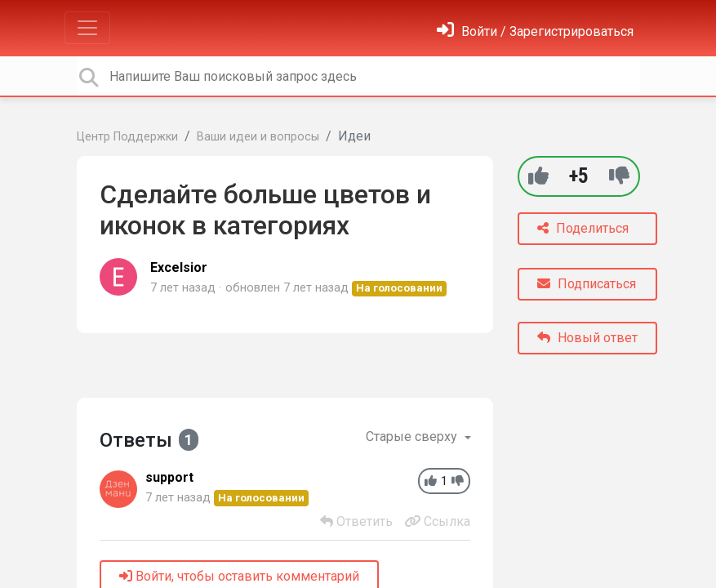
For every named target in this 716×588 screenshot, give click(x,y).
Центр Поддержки (127, 137)
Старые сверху (413, 437)
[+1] (538, 176)
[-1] (619, 176)
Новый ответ (587, 338)
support (169, 477)
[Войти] (535, 31)
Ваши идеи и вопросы (258, 137)
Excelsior (179, 267)
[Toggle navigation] (87, 28)
